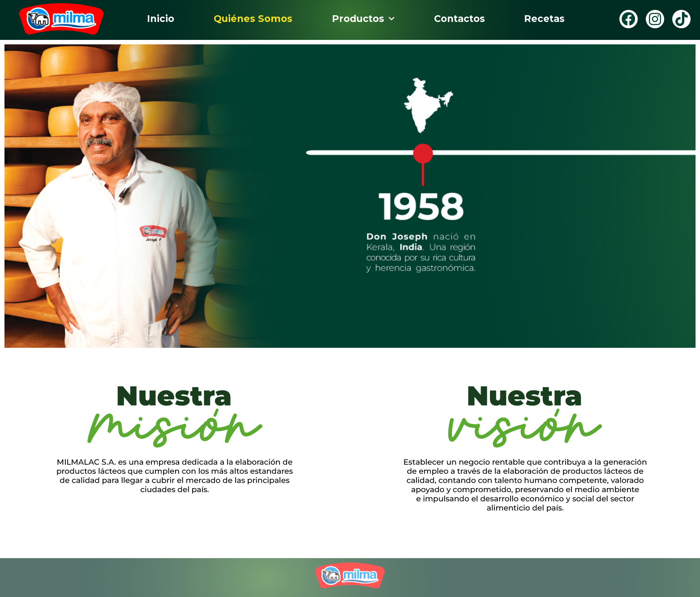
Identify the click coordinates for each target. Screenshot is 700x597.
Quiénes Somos (253, 19)
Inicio (161, 19)
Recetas (544, 19)
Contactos (460, 19)
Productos (363, 19)
